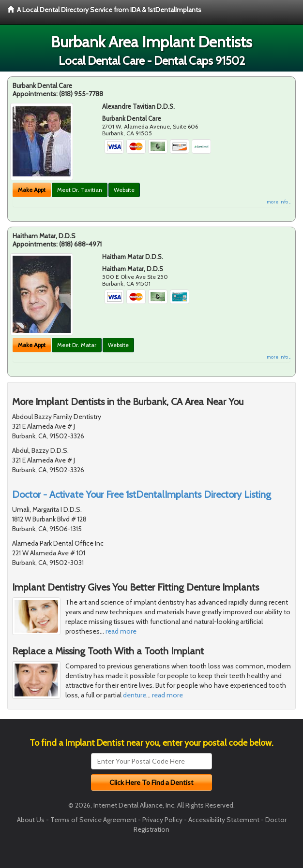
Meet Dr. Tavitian (80, 190)
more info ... (279, 202)
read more (121, 631)
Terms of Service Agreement (93, 820)
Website (124, 190)
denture (135, 695)
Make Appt (32, 190)
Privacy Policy (162, 820)
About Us (31, 820)
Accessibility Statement (224, 820)
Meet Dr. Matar (77, 345)
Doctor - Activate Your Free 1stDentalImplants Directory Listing (142, 494)
